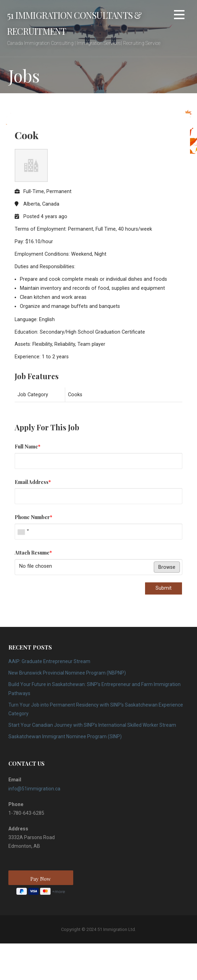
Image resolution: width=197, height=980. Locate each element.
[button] (179, 16)
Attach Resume (33, 552)
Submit (164, 588)
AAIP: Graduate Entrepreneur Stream (49, 661)
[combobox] (23, 532)
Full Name (28, 446)
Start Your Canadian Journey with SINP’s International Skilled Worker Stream (92, 725)
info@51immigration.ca (34, 789)
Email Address (33, 482)
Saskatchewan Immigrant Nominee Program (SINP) (65, 736)
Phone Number (33, 517)
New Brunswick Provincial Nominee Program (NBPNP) (67, 673)
